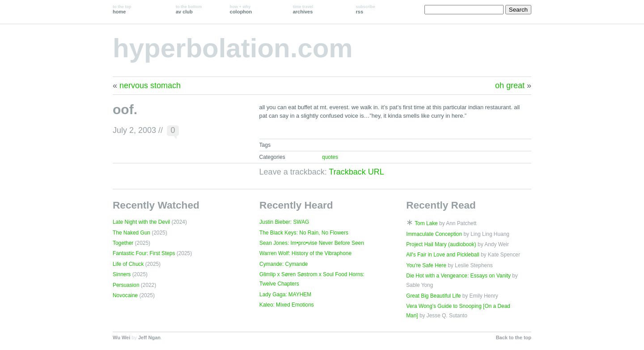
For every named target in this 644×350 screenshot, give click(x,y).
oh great (510, 85)
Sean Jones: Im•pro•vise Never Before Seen (312, 243)
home (122, 9)
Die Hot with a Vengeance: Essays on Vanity (458, 276)
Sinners (122, 274)
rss (366, 9)
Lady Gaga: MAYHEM (285, 295)
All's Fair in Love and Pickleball (443, 255)
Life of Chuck (128, 264)
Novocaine (125, 295)
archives (303, 9)
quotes (330, 157)
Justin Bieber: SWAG (284, 222)
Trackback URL (356, 172)
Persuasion (126, 285)
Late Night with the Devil (141, 222)
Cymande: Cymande (284, 264)
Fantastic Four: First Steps (144, 253)
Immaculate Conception (434, 234)
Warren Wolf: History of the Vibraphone (305, 253)
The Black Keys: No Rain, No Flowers (304, 233)
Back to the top (514, 337)
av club (189, 9)
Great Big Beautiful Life (433, 296)
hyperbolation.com (233, 48)
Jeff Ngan (149, 337)
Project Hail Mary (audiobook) (441, 244)
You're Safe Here (426, 265)
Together (123, 243)
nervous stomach (150, 85)
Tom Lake (426, 223)
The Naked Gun (131, 233)
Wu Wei (121, 337)
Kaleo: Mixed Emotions (287, 305)
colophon (241, 9)
